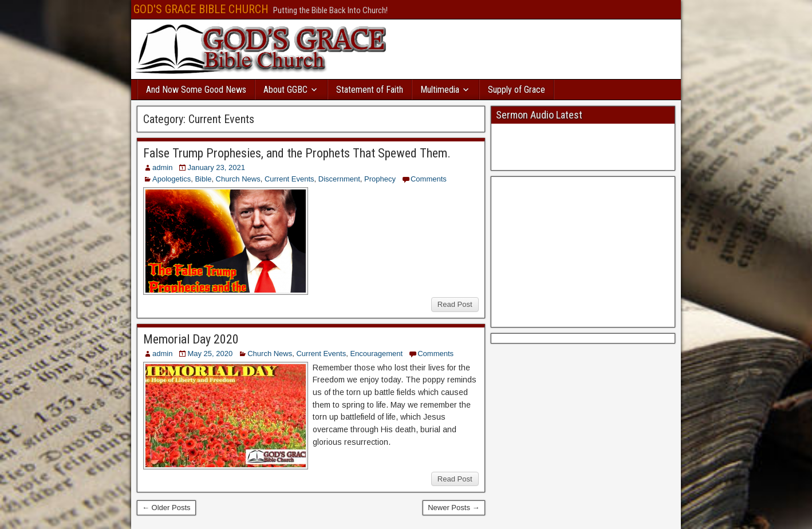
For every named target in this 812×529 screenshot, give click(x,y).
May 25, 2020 (210, 354)
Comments (429, 179)
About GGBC (285, 90)
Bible (203, 179)
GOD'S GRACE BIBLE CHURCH (201, 9)
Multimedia (440, 90)
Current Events (289, 179)
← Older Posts (166, 508)
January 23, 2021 (216, 167)
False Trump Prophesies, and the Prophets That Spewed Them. (297, 153)
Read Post (455, 304)
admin (162, 167)
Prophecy (380, 179)
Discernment (339, 179)
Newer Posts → (454, 508)
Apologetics (172, 179)
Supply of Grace (517, 90)
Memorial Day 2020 (191, 339)
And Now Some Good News (196, 90)
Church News (238, 179)
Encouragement (376, 354)
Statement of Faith (370, 90)
